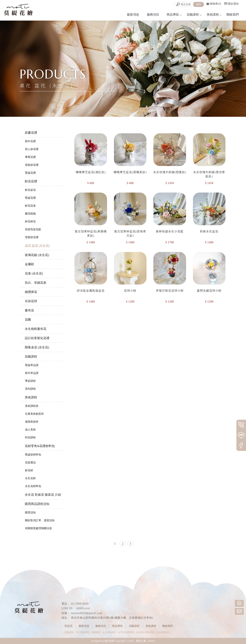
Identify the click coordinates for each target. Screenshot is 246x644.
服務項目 (153, 15)
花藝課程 (193, 15)
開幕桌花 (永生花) (37, 347)
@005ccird (83, 608)
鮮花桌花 (30, 190)
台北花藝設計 (163, 632)
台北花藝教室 (109, 632)
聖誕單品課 (32, 365)
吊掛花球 (31, 301)
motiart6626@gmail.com (87, 613)
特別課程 (30, 438)
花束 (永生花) (34, 273)
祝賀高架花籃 (33, 229)
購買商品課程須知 (37, 504)
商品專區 (173, 15)
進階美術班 (32, 422)
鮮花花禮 (31, 181)
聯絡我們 (233, 15)
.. (135, 641)
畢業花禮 (30, 157)
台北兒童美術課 (126, 632)
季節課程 (30, 381)
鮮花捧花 (30, 221)
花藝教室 (96, 632)
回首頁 (69, 626)
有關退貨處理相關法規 (38, 528)
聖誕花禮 (30, 173)
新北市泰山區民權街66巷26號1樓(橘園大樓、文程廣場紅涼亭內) (112, 618)
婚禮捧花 (31, 292)
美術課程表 (32, 406)
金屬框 (29, 264)
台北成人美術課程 (145, 632)
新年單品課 (32, 373)
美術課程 (213, 15)
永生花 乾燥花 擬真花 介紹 (43, 495)
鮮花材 (29, 470)
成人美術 (30, 430)
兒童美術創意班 (34, 414)
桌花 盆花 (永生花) (37, 246)
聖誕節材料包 (33, 455)
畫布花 (29, 310)
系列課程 (30, 389)
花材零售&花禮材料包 (40, 446)
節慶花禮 (31, 133)
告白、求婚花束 (36, 283)
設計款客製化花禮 (37, 338)
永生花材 (30, 478)
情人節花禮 (32, 149)
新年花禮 (30, 141)
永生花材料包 (33, 486)
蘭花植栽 (30, 214)
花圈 (28, 320)
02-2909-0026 (80, 604)
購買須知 (30, 513)
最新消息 (133, 15)
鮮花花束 (30, 206)
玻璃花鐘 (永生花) (37, 255)
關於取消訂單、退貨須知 (40, 520)
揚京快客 (110, 641)
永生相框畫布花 (36, 329)
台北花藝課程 (82, 632)
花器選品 (30, 463)
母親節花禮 (32, 165)
